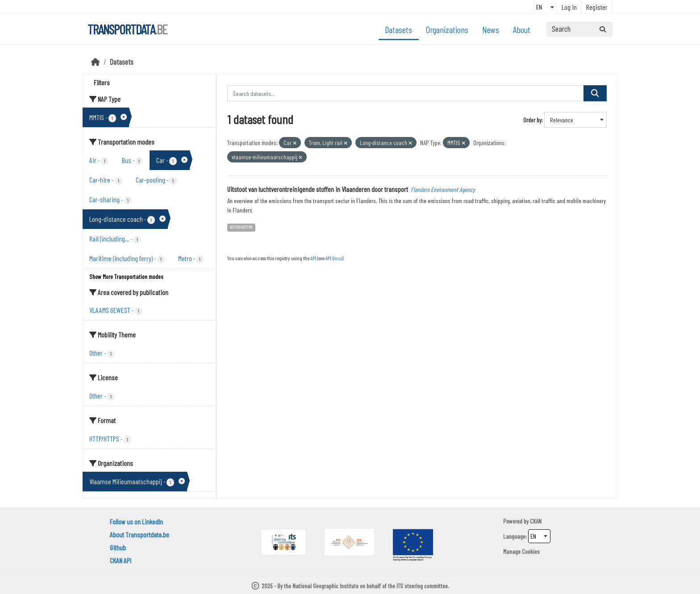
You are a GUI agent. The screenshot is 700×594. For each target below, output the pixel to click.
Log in (569, 7)
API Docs (334, 258)
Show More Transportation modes (126, 276)
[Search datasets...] (579, 29)
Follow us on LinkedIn (136, 521)
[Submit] (603, 29)
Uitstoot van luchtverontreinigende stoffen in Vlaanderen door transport (318, 189)
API (313, 258)
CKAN (536, 521)
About (522, 29)
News (491, 29)
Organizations (447, 29)
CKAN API (121, 560)
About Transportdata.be (140, 534)
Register (597, 7)
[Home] (96, 62)
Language (514, 536)
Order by (532, 120)
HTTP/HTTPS (241, 227)
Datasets (398, 29)
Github (118, 547)
